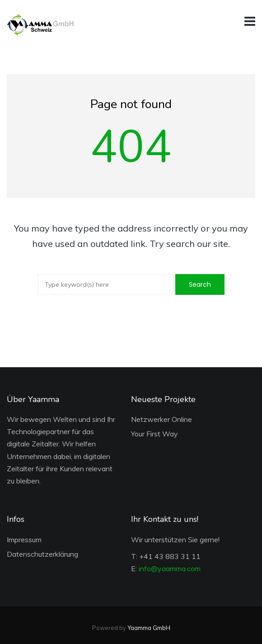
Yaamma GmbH (149, 628)
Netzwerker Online (161, 419)
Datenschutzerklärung (42, 554)
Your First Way (154, 434)
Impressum (24, 540)
